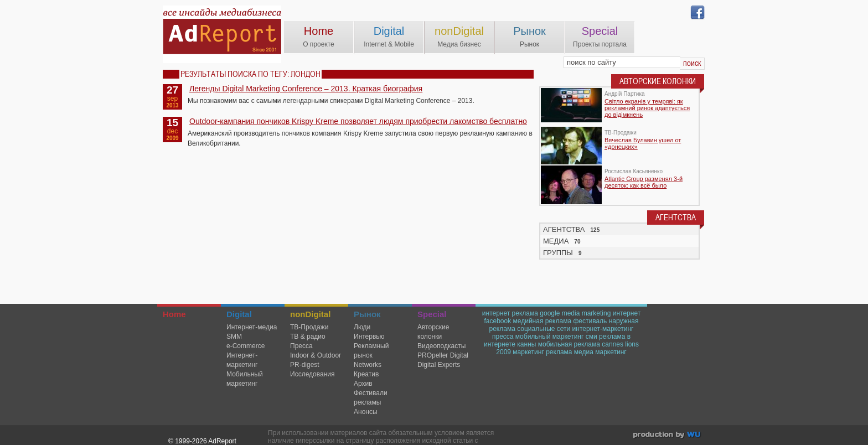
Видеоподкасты (441, 346)
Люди (362, 327)
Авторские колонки (433, 332)
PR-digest (305, 365)
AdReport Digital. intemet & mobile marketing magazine (222, 34)
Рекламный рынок (371, 351)
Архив (363, 384)
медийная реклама (542, 321)
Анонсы (366, 412)
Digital (389, 31)
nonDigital (459, 31)
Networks (368, 365)
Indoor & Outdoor (316, 355)
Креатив (366, 374)
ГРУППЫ (558, 253)
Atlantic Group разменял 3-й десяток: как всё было (644, 182)
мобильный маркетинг (550, 337)
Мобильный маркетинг (245, 379)
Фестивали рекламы (371, 398)
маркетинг (528, 352)
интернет (627, 313)
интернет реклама (510, 313)
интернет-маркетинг (603, 329)
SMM (234, 337)
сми (591, 337)
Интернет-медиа (252, 327)
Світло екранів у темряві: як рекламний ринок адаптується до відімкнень (647, 108)
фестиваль (590, 321)
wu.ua (668, 436)
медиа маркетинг (600, 352)
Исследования (312, 374)
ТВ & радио (308, 337)
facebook (497, 321)
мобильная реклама (569, 344)
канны (526, 344)
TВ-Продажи (309, 327)
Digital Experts (439, 365)
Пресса (301, 346)
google (550, 313)
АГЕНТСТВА (564, 229)
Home (319, 31)
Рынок (529, 31)
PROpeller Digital (443, 355)
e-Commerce (246, 346)
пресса (503, 337)
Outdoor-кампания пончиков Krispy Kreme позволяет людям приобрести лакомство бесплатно (358, 121)
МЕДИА (556, 241)
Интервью (369, 337)
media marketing (587, 313)
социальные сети (544, 329)
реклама (559, 352)
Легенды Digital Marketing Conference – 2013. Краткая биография (306, 89)
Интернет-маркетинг (242, 360)
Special (600, 31)
